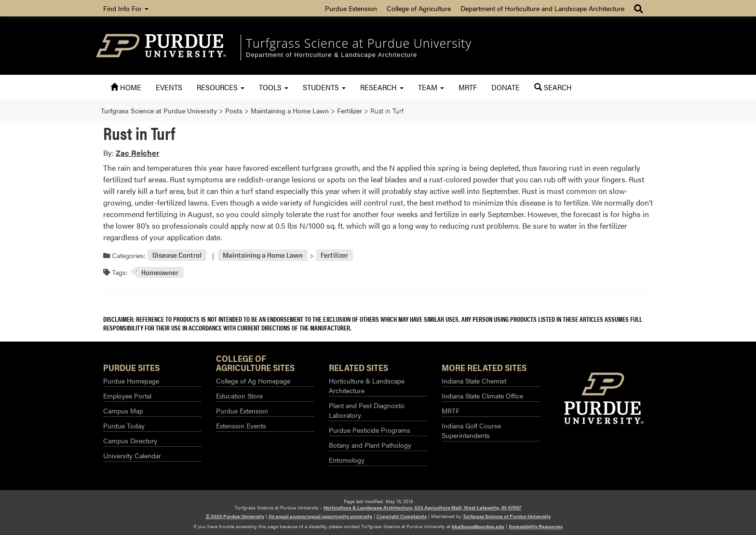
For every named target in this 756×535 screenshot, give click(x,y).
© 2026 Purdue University (235, 516)
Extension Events (241, 425)
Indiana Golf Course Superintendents (471, 430)
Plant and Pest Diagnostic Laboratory (367, 410)
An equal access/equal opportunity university (320, 516)
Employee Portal (127, 396)
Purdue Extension (351, 8)
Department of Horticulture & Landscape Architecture (331, 55)
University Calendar (132, 455)
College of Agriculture (419, 8)
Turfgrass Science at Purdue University (359, 43)
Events (169, 87)
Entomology (347, 460)
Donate (506, 87)
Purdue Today (124, 425)
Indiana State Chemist (474, 381)
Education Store (239, 396)
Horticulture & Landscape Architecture (367, 385)
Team (431, 87)
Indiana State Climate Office (482, 396)
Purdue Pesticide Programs (370, 430)
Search (553, 87)
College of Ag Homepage (253, 381)
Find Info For (126, 8)
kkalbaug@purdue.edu (478, 526)
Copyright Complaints (402, 516)
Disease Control (177, 255)
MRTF (468, 87)
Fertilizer (334, 255)
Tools (274, 87)
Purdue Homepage (131, 381)
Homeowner (160, 272)
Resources (221, 87)
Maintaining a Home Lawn (263, 255)
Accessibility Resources (536, 526)
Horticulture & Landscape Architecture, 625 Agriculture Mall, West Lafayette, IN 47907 (422, 508)
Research (382, 87)
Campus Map (123, 411)
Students (324, 87)
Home (126, 87)
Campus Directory (130, 440)
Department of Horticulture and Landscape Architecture (542, 8)
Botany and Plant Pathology (370, 445)
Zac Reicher (137, 153)
